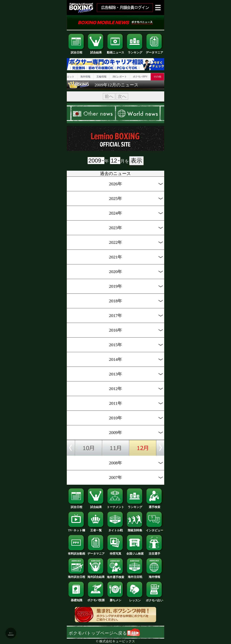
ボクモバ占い (154, 599)
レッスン (135, 599)
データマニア (154, 51)
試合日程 (77, 51)
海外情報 (85, 77)
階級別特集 (135, 529)
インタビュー (154, 529)
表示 (136, 161)
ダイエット (68, 77)
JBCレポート (120, 77)
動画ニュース (115, 51)
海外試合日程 (77, 576)
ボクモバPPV (140, 77)
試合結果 (96, 51)
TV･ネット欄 (77, 529)
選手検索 (154, 506)
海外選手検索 (115, 576)
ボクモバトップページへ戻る (104, 633)
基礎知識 (77, 599)
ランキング (135, 51)
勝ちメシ (115, 599)
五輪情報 (101, 77)
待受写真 (115, 552)
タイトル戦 (115, 529)
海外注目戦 (135, 576)
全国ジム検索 (135, 552)
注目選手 (154, 552)
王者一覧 (96, 529)
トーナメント (115, 506)
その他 (157, 77)
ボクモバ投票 (96, 599)
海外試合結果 (96, 576)
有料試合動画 (77, 552)
